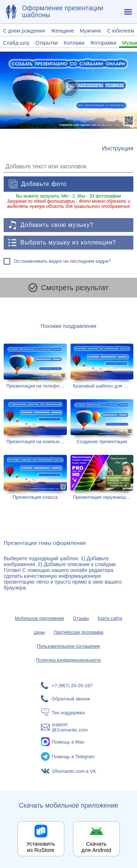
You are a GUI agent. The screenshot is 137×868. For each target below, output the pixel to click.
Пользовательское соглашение (68, 646)
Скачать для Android (96, 847)
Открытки (47, 43)
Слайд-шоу (16, 43)
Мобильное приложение (39, 618)
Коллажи (74, 43)
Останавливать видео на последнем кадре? (62, 261)
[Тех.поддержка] (69, 712)
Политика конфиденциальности (68, 660)
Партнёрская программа (79, 632)
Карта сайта (110, 618)
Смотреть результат (68, 288)
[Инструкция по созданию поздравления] (118, 149)
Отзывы (81, 618)
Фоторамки (103, 43)
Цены (39, 632)
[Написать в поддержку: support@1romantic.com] (69, 727)
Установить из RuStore (41, 847)
